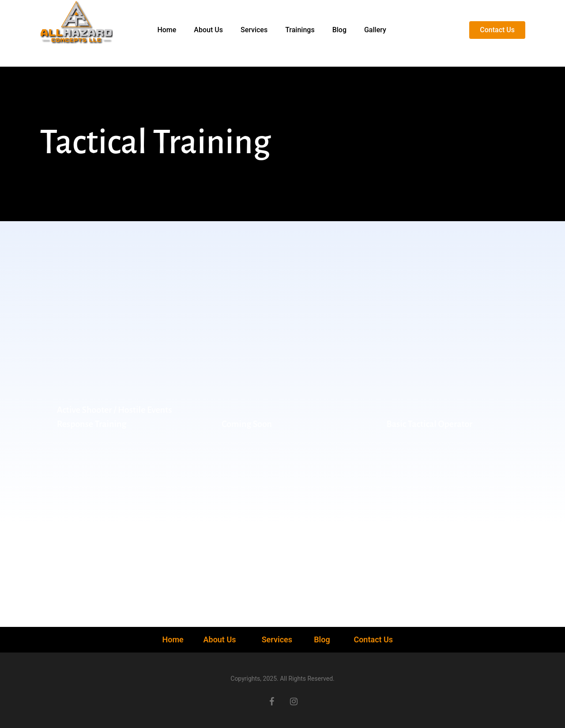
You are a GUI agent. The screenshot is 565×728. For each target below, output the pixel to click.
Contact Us (373, 639)
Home (174, 639)
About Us (220, 639)
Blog (322, 639)
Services (277, 639)
